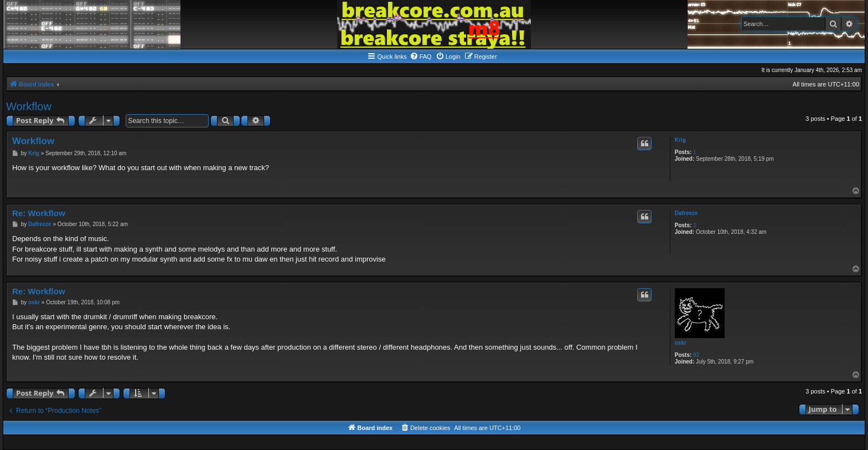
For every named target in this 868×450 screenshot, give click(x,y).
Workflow (29, 106)
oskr (681, 343)
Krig (680, 140)
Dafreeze (686, 213)
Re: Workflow (39, 213)
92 (696, 355)
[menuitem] (421, 57)
